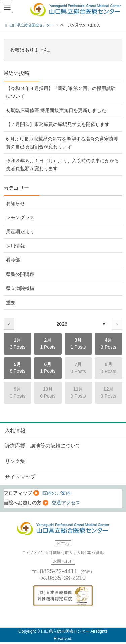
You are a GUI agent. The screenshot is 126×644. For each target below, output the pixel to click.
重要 (11, 303)
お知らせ (15, 203)
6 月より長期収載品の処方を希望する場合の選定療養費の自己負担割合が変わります (62, 143)
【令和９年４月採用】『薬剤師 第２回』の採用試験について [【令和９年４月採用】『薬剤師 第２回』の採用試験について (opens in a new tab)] (61, 92)
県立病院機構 (20, 288)
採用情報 (15, 246)
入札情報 (15, 431)
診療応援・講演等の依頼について (43, 446)
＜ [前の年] (9, 324)
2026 (62, 324)
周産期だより (20, 232)
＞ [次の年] (117, 324)
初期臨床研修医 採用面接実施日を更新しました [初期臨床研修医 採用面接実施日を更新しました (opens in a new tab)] (56, 110)
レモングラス (20, 217)
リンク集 (15, 461)
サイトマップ (20, 477)
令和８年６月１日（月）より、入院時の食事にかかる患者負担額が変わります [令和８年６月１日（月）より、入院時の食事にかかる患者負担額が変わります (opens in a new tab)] (62, 165)
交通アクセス (66, 503)
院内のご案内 (56, 493)
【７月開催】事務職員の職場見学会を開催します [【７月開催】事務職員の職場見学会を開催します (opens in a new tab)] (58, 124)
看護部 (13, 260)
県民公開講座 (20, 274)
